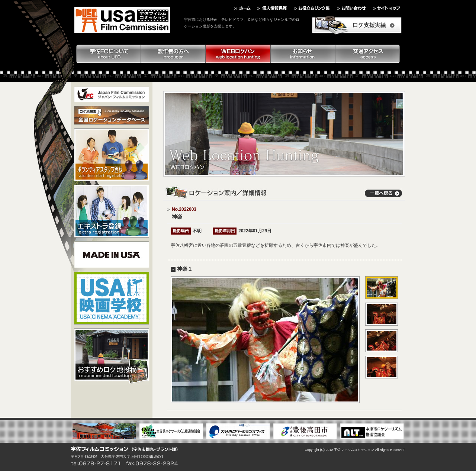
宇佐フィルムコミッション (354, 450)
